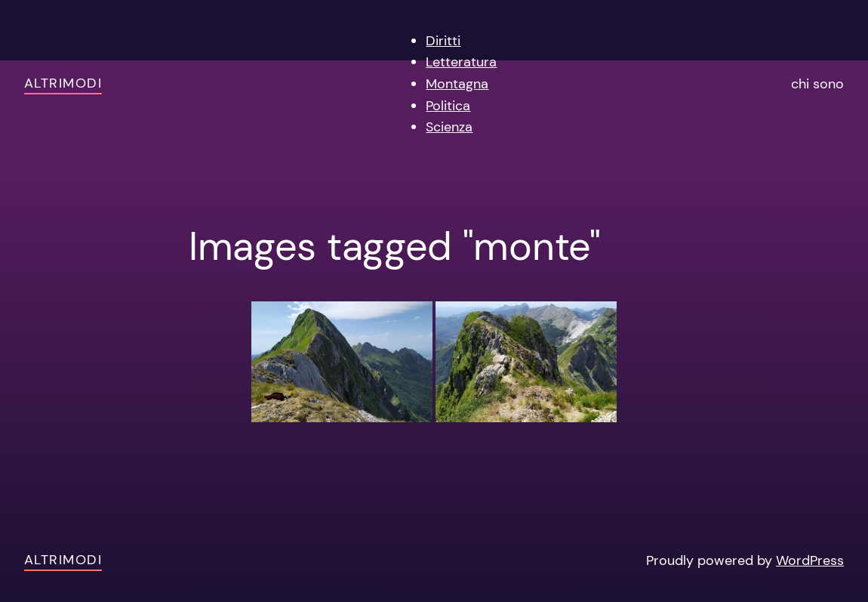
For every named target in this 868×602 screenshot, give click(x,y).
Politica (448, 106)
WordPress (810, 560)
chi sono (817, 84)
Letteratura (461, 62)
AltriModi (63, 83)
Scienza (449, 127)
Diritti (443, 41)
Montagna (457, 84)
